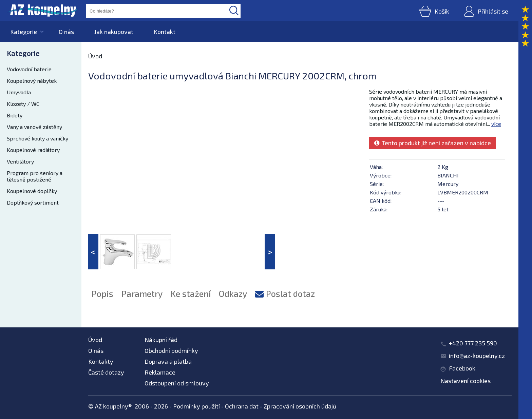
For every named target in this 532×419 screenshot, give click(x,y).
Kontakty (101, 361)
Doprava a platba (168, 361)
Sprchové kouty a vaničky (37, 138)
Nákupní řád (161, 340)
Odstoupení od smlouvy (177, 383)
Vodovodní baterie (29, 69)
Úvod (95, 56)
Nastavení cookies (465, 381)
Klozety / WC (23, 104)
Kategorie (24, 32)
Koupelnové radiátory (33, 150)
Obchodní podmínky (171, 350)
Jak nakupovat (114, 32)
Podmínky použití (196, 406)
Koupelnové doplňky (32, 191)
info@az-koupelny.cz (477, 356)
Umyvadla (19, 92)
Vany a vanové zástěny (34, 127)
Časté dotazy (106, 372)
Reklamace (160, 372)
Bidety (15, 115)
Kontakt (165, 32)
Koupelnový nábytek (32, 81)
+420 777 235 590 (473, 343)
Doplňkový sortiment (33, 202)
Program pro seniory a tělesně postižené (35, 176)
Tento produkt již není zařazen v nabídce (433, 143)
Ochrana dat (242, 406)
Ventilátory (20, 161)
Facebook (462, 368)
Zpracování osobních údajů (300, 406)
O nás (66, 32)
